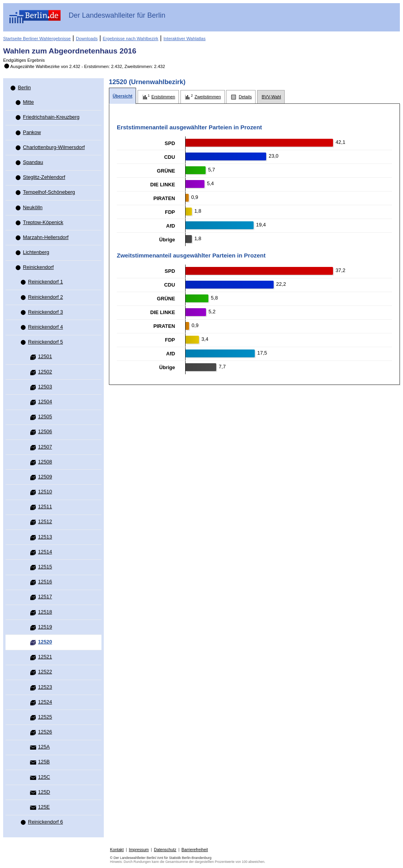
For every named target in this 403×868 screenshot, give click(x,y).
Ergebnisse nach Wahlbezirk (130, 39)
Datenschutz (165, 850)
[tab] (123, 96)
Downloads (87, 39)
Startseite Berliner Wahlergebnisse (37, 39)
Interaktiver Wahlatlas (185, 39)
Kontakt (117, 850)
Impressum (139, 850)
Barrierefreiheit (195, 850)
